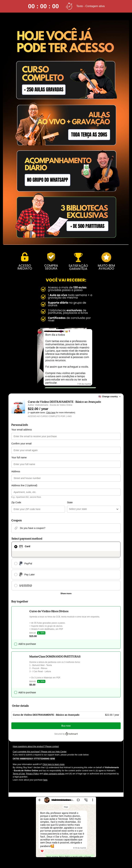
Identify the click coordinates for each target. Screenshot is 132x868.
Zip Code (16, 502)
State (70, 502)
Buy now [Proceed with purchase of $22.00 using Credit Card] (66, 726)
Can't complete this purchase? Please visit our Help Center (40, 752)
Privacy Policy (32, 774)
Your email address (22, 430)
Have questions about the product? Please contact (36, 746)
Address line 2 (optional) (24, 485)
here (45, 780)
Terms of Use (19, 774)
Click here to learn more (54, 764)
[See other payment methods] (66, 593)
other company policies (54, 774)
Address (16, 471)
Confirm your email (21, 444)
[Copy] (34, 759)
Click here (51, 413)
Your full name (19, 457)
